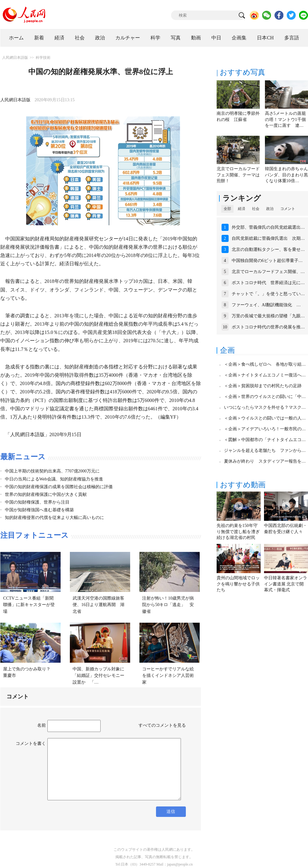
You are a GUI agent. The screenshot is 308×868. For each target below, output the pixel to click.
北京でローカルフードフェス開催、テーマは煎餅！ (238, 175)
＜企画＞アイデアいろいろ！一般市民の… (265, 429)
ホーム (16, 38)
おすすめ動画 (243, 485)
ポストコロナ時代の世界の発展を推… (268, 327)
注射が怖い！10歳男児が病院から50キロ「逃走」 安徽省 (168, 605)
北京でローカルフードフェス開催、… (268, 272)
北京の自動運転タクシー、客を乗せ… (268, 249)
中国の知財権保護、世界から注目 (37, 502)
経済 (59, 38)
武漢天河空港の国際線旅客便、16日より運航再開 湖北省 (98, 605)
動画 (196, 38)
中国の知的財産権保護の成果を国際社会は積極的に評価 (59, 487)
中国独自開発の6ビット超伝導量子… (267, 261)
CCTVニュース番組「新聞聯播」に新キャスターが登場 (29, 605)
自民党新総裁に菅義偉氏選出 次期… (268, 238)
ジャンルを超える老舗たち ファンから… (265, 450)
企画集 (239, 38)
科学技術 (43, 58)
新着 (39, 38)
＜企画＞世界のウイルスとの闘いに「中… (265, 397)
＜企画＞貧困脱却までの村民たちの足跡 (263, 386)
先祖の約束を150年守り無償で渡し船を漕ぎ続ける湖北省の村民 (238, 532)
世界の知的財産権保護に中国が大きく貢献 (46, 494)
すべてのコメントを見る (162, 725)
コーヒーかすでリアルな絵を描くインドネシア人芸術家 (168, 676)
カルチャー (128, 38)
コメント (288, 209)
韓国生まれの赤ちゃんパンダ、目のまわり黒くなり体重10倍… (286, 175)
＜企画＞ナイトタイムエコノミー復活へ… (265, 375)
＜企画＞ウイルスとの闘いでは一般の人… (265, 418)
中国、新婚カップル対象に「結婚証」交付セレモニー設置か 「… (98, 676)
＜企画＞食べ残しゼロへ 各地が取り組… (265, 364)
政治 (100, 38)
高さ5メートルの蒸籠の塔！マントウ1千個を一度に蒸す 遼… (285, 119)
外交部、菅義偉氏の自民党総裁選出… (268, 227)
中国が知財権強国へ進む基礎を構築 (39, 510)
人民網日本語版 (15, 58)
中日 (216, 38)
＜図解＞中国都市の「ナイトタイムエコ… (265, 440)
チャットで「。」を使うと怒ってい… (268, 294)
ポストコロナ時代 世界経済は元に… (268, 283)
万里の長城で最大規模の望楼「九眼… (268, 316)
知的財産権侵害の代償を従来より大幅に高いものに (54, 518)
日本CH (265, 38)
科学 (155, 38)
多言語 (292, 38)
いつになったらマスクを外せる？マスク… (265, 407)
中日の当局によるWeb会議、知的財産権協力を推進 (54, 479)
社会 (80, 38)
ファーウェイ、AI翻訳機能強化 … (266, 305)
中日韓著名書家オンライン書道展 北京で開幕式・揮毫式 (286, 584)
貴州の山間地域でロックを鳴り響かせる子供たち (238, 584)
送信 (171, 812)
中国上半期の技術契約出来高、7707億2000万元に (52, 471)
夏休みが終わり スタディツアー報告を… (265, 461)
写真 (176, 38)
